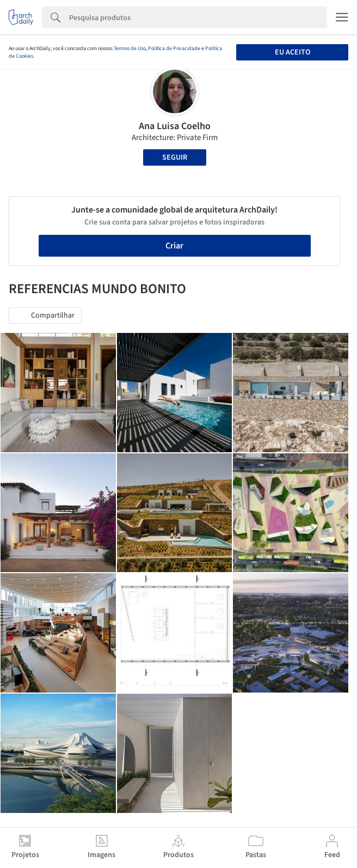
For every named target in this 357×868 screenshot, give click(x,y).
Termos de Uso (130, 48)
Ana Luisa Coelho (175, 126)
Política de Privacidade (174, 48)
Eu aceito (293, 52)
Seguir (175, 157)
